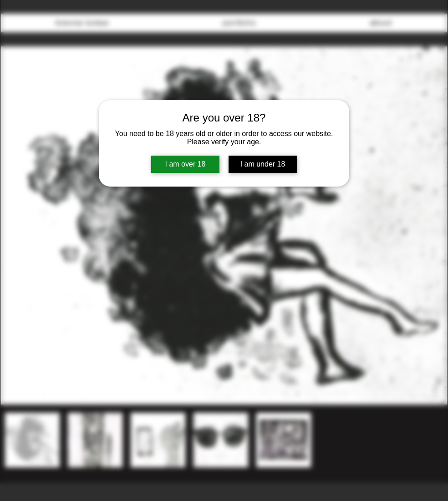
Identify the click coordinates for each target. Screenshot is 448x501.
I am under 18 (263, 164)
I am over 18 (186, 164)
